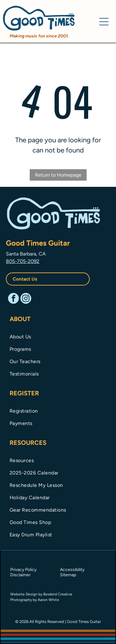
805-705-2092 (23, 261)
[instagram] (26, 299)
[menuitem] (58, 336)
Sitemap (68, 575)
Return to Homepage (58, 175)
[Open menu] (104, 22)
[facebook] (13, 299)
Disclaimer (20, 575)
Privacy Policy (23, 570)
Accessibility (72, 570)
